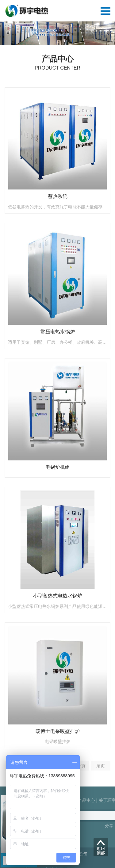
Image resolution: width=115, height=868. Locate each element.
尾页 (101, 769)
